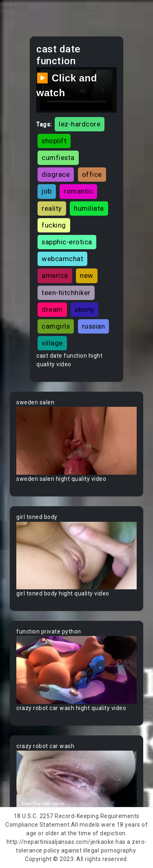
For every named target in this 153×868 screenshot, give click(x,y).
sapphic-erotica (67, 242)
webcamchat (62, 259)
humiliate (89, 208)
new (87, 275)
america (55, 275)
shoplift (54, 141)
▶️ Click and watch (67, 85)
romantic (78, 191)
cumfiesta (58, 158)
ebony (84, 309)
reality (52, 208)
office (92, 174)
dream (52, 309)
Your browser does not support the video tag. (76, 441)
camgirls (56, 326)
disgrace (56, 174)
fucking (54, 225)
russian (94, 326)
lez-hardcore (80, 124)
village (52, 343)
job (47, 191)
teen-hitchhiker (66, 293)
